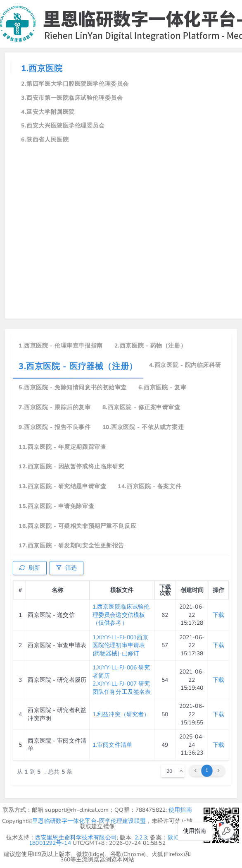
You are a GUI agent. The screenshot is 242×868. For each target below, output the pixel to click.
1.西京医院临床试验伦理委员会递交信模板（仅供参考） (121, 615)
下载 (218, 615)
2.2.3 (141, 838)
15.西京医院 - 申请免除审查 (56, 506)
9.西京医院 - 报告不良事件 (55, 427)
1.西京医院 (42, 68)
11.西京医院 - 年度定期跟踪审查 (62, 447)
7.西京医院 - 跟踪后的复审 (55, 407)
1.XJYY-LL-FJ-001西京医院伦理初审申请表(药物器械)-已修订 (120, 645)
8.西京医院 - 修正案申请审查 (141, 407)
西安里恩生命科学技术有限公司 (76, 838)
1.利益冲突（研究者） (121, 714)
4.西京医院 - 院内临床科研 (185, 365)
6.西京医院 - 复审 (162, 387)
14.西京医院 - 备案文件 (149, 486)
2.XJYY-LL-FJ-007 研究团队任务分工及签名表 (122, 688)
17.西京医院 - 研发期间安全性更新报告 (71, 545)
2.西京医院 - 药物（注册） (150, 346)
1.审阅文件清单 (112, 745)
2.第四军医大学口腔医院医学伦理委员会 (75, 84)
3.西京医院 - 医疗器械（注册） (78, 366)
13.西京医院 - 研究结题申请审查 (62, 486)
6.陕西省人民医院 (45, 140)
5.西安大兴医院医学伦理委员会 (63, 126)
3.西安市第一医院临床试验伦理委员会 (72, 98)
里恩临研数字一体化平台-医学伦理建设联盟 (89, 821)
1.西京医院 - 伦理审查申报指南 (61, 346)
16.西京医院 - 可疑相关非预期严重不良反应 (77, 526)
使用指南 (180, 810)
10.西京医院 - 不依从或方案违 (143, 427)
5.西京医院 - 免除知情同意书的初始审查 (73, 387)
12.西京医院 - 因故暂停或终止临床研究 (71, 466)
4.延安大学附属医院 (48, 112)
